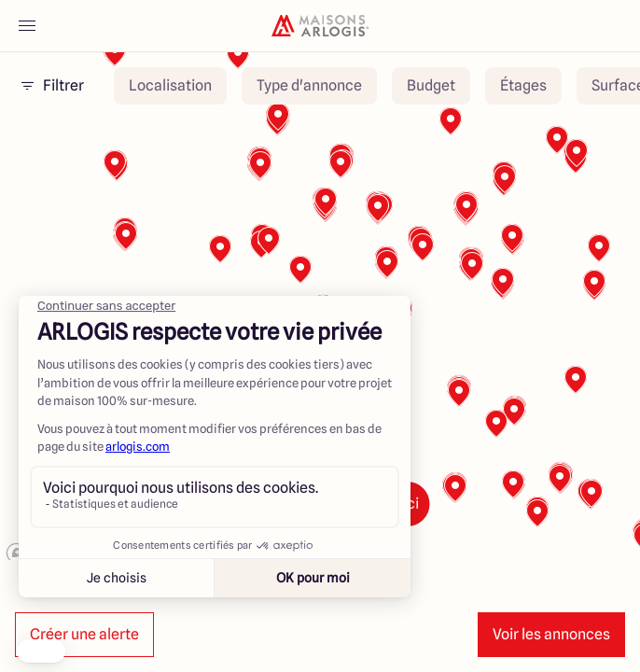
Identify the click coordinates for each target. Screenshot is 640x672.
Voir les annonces (551, 634)
